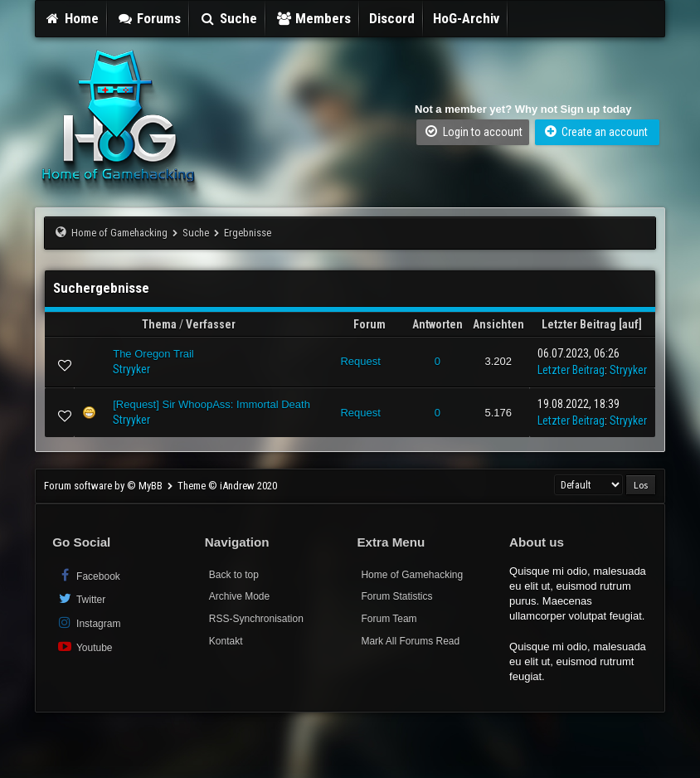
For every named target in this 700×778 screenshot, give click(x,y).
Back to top (234, 575)
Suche (228, 18)
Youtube (84, 647)
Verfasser (211, 324)
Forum (369, 324)
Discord (392, 18)
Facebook (88, 575)
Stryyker (131, 369)
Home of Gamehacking (119, 233)
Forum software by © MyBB (105, 486)
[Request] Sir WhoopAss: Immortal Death (211, 404)
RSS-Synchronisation (256, 619)
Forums (149, 18)
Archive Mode (239, 596)
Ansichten (498, 324)
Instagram (88, 622)
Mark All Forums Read (410, 641)
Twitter (81, 598)
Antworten (437, 324)
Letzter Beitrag (579, 324)
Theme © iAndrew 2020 (227, 486)
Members (314, 18)
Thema (159, 324)
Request (360, 361)
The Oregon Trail (153, 354)
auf (630, 324)
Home (71, 18)
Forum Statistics (396, 596)
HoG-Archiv (466, 18)
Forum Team (389, 619)
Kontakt (226, 641)
